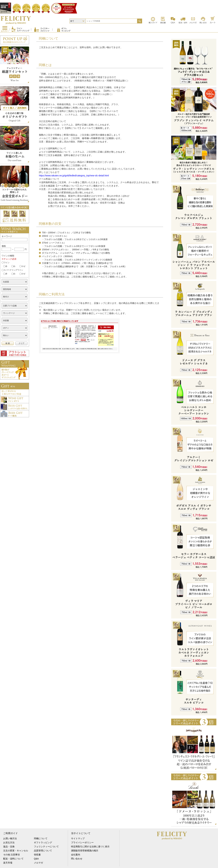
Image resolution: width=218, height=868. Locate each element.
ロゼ (23, 266)
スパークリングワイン (13, 270)
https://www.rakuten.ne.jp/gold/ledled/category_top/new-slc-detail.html (74, 176)
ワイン (7, 263)
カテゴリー (5, 31)
